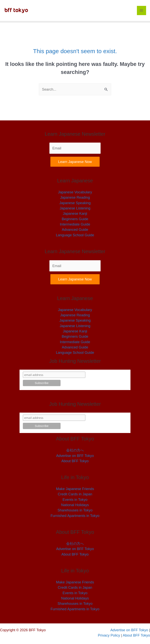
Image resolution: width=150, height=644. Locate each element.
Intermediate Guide (75, 224)
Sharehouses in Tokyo (75, 510)
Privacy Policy (109, 635)
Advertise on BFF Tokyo (75, 456)
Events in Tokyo (75, 500)
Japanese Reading (75, 197)
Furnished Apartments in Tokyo (75, 516)
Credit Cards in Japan (75, 494)
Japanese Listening (75, 208)
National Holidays (75, 505)
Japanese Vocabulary (75, 192)
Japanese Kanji (75, 213)
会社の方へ (75, 450)
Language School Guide (75, 235)
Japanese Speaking (75, 203)
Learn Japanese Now (75, 162)
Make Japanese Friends (75, 489)
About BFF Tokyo (75, 461)
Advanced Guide (75, 230)
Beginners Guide (75, 219)
